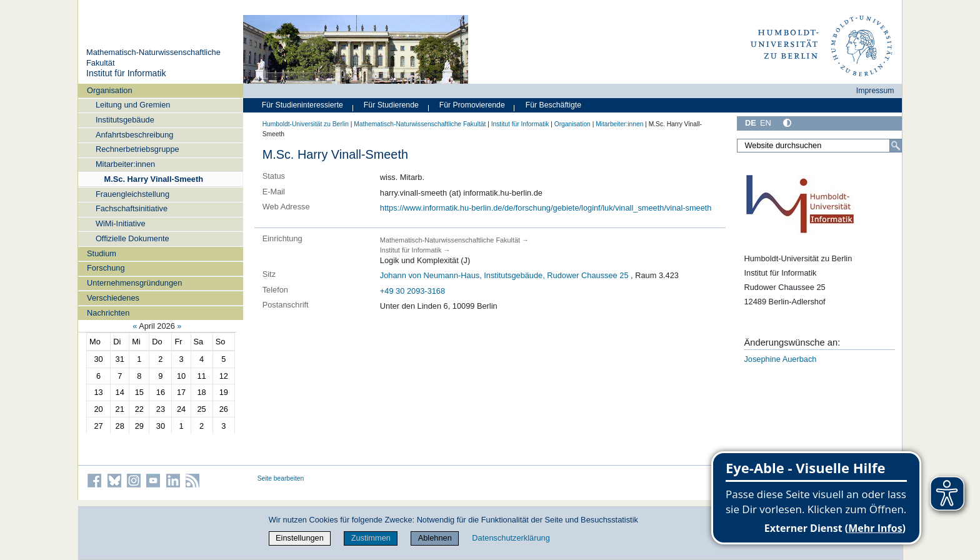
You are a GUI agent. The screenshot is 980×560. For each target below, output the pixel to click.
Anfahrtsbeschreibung (135, 135)
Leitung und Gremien (133, 105)
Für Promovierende (472, 105)
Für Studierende (391, 105)
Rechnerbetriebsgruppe (137, 149)
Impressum (875, 91)
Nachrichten (108, 313)
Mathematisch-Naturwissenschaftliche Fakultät (420, 124)
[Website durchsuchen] (819, 146)
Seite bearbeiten (281, 478)
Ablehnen (435, 538)
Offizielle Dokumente (132, 238)
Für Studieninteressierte (302, 105)
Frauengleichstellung (132, 194)
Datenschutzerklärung (511, 538)
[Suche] (896, 146)
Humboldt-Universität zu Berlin (306, 124)
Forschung (106, 268)
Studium (102, 253)
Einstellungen (300, 538)
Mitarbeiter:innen (125, 164)
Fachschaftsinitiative (132, 208)
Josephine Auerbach (780, 359)
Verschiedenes (113, 298)
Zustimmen (371, 538)
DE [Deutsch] (751, 123)
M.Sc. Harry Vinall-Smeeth (154, 179)
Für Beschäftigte (553, 105)
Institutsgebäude (125, 120)
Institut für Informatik (126, 73)
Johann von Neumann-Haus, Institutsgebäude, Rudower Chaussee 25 (504, 275)
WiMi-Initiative (121, 223)
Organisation (110, 90)
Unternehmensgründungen (134, 283)
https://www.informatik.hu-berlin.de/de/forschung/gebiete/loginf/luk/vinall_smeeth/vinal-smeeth (546, 208)
